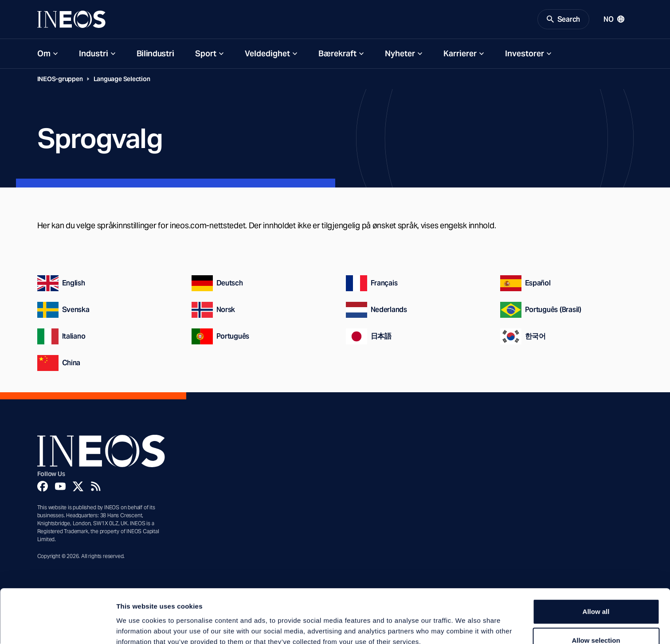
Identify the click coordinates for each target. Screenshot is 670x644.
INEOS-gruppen (60, 79)
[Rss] (96, 487)
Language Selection (122, 79)
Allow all (596, 564)
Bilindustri (155, 54)
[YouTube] (60, 487)
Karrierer (460, 54)
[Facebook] (43, 487)
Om (44, 54)
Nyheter (400, 54)
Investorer (525, 54)
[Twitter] (78, 487)
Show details (465, 626)
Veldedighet (267, 54)
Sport (206, 54)
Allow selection (596, 593)
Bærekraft (337, 54)
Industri (94, 54)
